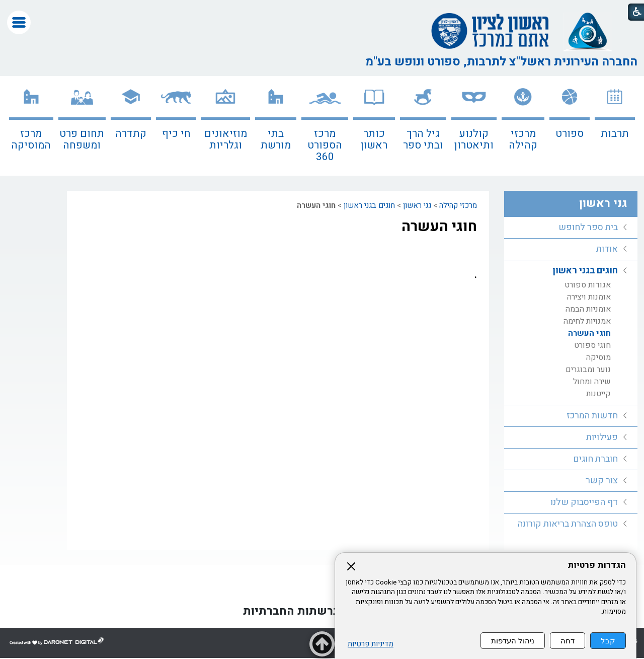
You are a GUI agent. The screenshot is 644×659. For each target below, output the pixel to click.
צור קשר (602, 481)
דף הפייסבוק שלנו (584, 502)
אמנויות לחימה (587, 321)
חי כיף (176, 134)
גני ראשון (417, 205)
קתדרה (131, 134)
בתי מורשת (276, 139)
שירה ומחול (592, 382)
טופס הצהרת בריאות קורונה (568, 524)
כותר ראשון (374, 139)
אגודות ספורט (588, 285)
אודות (607, 249)
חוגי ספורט (592, 345)
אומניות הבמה (588, 309)
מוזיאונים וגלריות (226, 139)
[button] (19, 22)
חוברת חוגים (595, 459)
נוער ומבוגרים (588, 370)
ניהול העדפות (513, 641)
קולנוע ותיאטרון (474, 139)
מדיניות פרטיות (371, 644)
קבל (608, 641)
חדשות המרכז (592, 416)
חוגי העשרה (439, 227)
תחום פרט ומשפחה (82, 139)
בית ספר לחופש (588, 227)
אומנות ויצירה (589, 297)
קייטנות (598, 394)
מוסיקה (598, 357)
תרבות (615, 134)
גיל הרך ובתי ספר (423, 139)
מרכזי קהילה (523, 139)
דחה (568, 641)
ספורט (570, 134)
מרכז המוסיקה (31, 139)
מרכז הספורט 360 (325, 145)
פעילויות (602, 437)
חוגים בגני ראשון (369, 205)
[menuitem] (615, 126)
